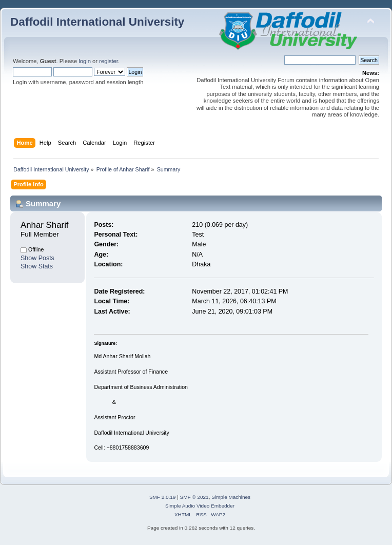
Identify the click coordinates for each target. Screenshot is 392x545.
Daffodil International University (97, 22)
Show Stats (37, 266)
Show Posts (37, 258)
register (109, 61)
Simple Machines (231, 497)
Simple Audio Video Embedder (200, 506)
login (85, 61)
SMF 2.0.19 (163, 497)
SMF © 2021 (194, 497)
